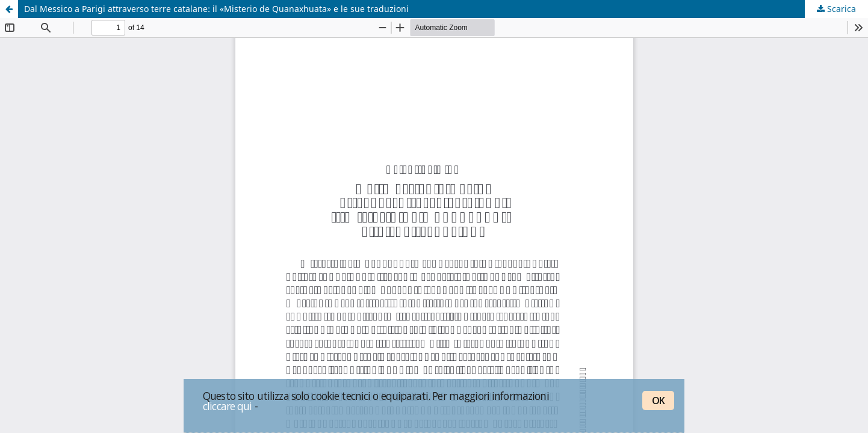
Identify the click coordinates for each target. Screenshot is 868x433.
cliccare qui (228, 406)
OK (658, 401)
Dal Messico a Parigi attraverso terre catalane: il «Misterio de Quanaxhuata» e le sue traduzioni (216, 9)
